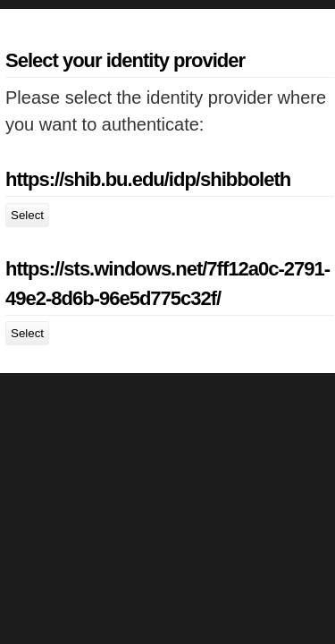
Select (27, 215)
